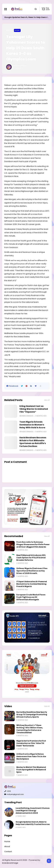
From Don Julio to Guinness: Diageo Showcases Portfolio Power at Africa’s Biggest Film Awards (33, 545)
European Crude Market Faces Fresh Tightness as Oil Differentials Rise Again (31, 597)
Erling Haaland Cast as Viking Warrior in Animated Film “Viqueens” (34, 409)
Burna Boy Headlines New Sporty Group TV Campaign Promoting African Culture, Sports (32, 715)
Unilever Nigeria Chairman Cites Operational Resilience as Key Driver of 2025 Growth (32, 571)
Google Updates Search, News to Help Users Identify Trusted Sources (33, 823)
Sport (17, 30)
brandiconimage (10, 863)
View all (47, 400)
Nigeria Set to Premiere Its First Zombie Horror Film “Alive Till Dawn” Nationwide (31, 743)
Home (9, 30)
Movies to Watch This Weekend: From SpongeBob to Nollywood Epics (31, 770)
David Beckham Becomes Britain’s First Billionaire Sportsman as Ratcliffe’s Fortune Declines (33, 442)
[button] (41, 386)
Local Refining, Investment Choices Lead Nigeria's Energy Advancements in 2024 (33, 811)
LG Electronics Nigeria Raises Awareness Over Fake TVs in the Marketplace (31, 756)
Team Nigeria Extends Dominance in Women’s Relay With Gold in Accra (32, 425)
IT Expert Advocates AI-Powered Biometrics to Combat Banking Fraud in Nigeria (32, 584)
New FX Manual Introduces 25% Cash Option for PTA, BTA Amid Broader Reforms (31, 558)
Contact (8, 851)
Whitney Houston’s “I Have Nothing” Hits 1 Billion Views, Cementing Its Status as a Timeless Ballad (30, 729)
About (7, 846)
